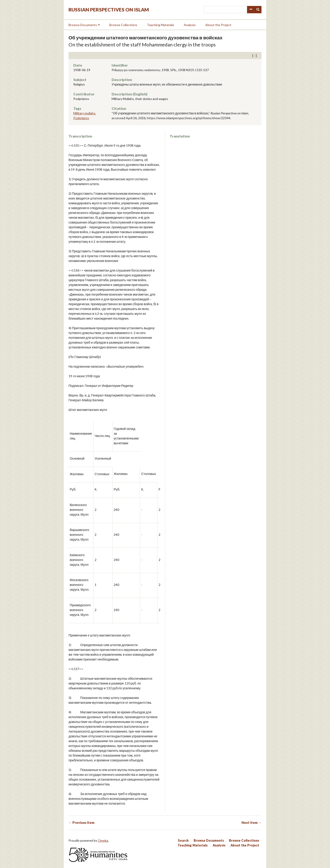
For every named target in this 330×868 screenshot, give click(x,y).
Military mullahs (84, 113)
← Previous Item (81, 823)
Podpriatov (81, 118)
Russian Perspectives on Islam (109, 9)
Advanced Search (251, 10)
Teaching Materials (161, 25)
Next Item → (252, 823)
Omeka (103, 840)
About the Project (218, 25)
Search (258, 10)
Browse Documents (83, 25)
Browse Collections (123, 25)
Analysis (190, 25)
